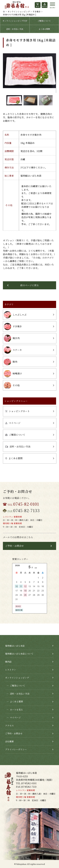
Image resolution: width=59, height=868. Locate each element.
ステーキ (13, 350)
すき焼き (37, 11)
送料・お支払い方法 (15, 29)
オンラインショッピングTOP (15, 21)
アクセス (9, 725)
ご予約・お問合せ (14, 546)
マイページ (13, 423)
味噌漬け (13, 374)
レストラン (11, 670)
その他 (12, 385)
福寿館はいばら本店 (15, 646)
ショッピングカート (17, 411)
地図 (49, 780)
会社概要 (9, 741)
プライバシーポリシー (16, 749)
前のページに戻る (30, 285)
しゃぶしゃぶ (15, 315)
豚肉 (11, 362)
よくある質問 (44, 29)
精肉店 (8, 662)
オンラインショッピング (19, 11)
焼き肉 (12, 338)
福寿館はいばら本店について (19, 654)
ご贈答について (44, 21)
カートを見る (14, 710)
